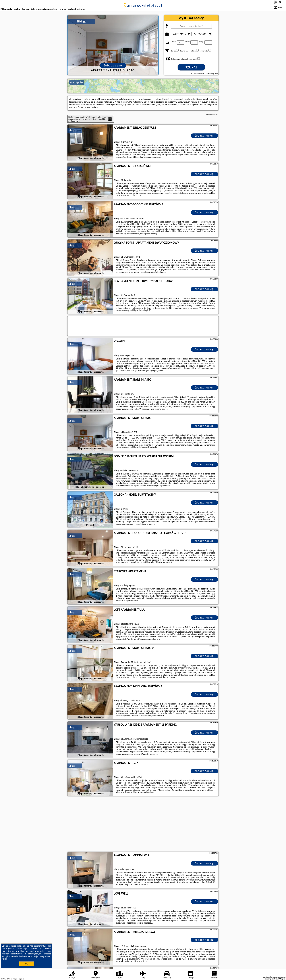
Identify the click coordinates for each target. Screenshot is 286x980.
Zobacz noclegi (205, 136)
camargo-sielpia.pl (143, 5)
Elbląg (71, 130)
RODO (5, 959)
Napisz (283, 979)
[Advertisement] (143, 824)
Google (47, 946)
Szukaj (191, 67)
